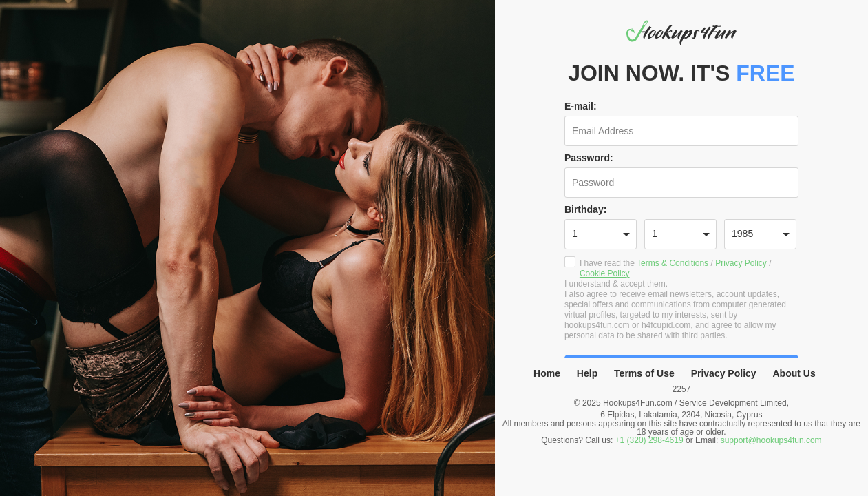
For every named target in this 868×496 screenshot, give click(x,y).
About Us (794, 373)
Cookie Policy (605, 273)
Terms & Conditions (673, 263)
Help (587, 373)
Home (547, 373)
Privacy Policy (741, 263)
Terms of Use (644, 373)
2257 (682, 389)
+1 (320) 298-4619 (649, 440)
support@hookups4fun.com (771, 440)
